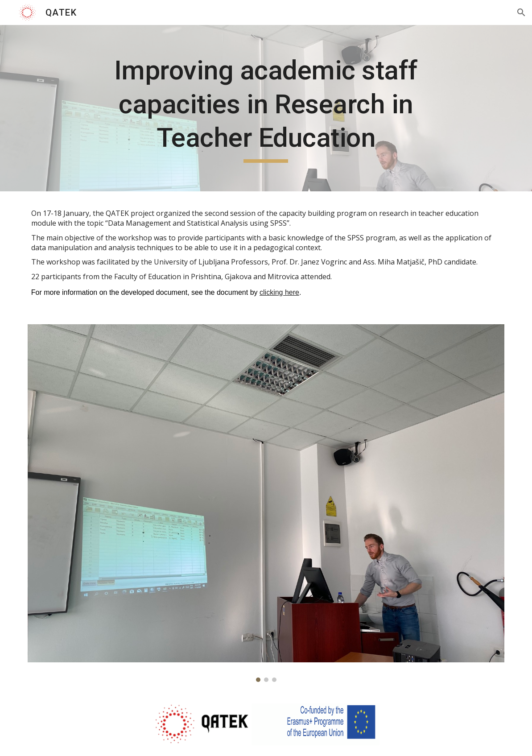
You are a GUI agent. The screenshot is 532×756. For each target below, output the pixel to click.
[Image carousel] (266, 503)
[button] (521, 12)
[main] (266, 108)
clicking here (279, 292)
